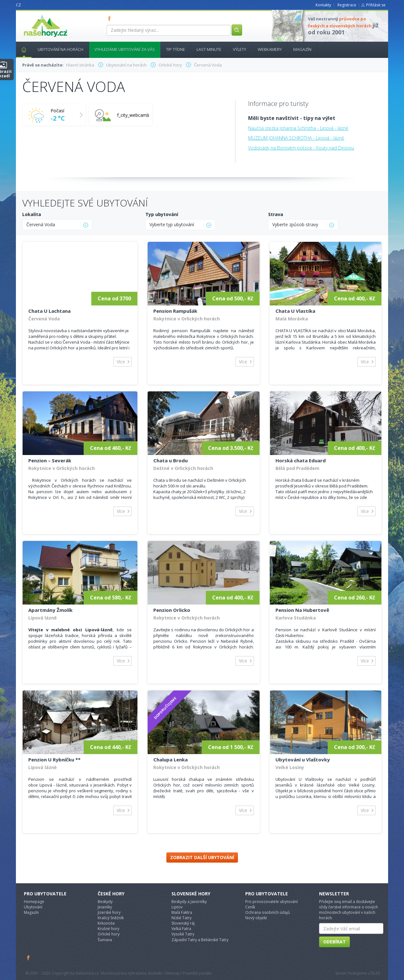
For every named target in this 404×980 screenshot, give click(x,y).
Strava (276, 214)
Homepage (34, 902)
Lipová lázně (42, 618)
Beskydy (105, 902)
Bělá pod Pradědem (297, 468)
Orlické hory (109, 934)
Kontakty (323, 5)
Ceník (250, 907)
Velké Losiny (290, 767)
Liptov (177, 907)
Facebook (29, 958)
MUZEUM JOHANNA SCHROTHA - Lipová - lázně (296, 138)
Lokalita (32, 214)
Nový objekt (256, 918)
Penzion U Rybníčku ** (54, 759)
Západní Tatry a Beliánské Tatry (200, 940)
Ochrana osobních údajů (268, 912)
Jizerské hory (109, 912)
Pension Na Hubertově (302, 610)
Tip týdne (176, 49)
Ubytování (33, 907)
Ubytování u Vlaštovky (303, 759)
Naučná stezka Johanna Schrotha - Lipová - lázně (298, 128)
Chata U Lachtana (49, 311)
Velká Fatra (181, 929)
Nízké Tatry (181, 918)
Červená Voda (44, 319)
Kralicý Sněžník (111, 918)
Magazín (302, 49)
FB (111, 18)
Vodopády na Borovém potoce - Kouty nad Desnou (301, 148)
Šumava (105, 940)
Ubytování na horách (60, 49)
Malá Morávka (292, 319)
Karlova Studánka (296, 618)
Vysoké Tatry (183, 934)
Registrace (347, 5)
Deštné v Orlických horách (183, 468)
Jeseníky (105, 907)
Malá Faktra (182, 912)
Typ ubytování (162, 214)
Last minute (209, 49)
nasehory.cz (34, 15)
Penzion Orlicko (172, 610)
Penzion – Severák (50, 460)
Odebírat (334, 942)
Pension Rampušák (175, 311)
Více (121, 362)
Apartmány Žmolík (50, 610)
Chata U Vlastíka (295, 311)
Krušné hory (108, 929)
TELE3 (375, 973)
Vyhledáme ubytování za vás (125, 49)
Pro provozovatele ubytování (272, 902)
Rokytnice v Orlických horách (187, 319)
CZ (18, 5)
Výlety (240, 49)
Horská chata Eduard (301, 460)
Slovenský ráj (183, 923)
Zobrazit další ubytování (202, 857)
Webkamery (270, 49)
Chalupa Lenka (171, 759)
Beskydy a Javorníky (189, 902)
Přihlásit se (376, 5)
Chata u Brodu (171, 460)
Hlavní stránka (21, 49)
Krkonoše (106, 923)
